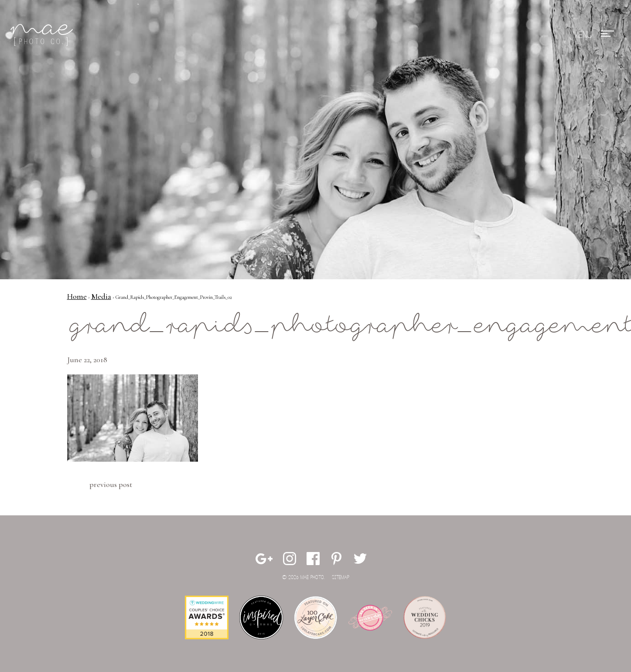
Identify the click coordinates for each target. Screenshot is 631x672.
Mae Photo (43, 35)
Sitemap (341, 578)
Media (101, 296)
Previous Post (111, 484)
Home (77, 296)
